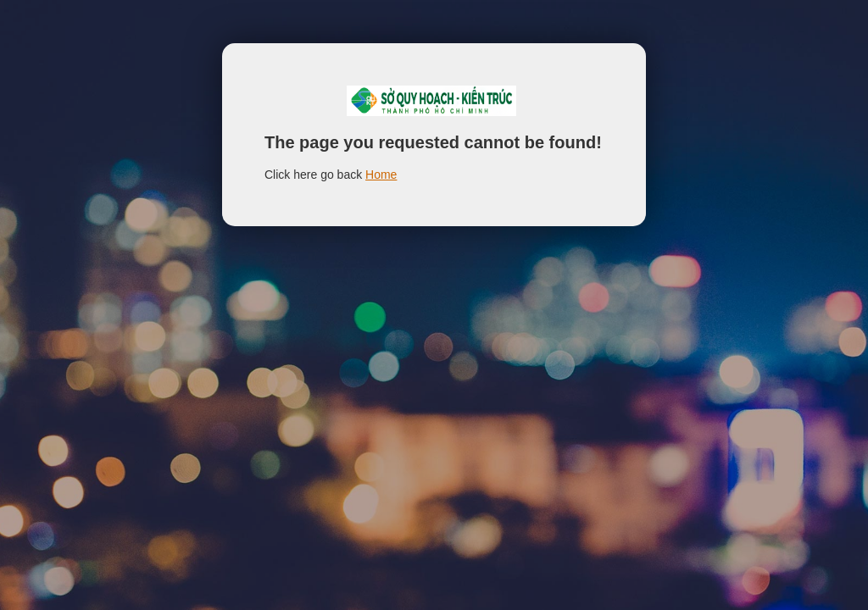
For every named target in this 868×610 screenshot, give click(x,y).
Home (381, 175)
